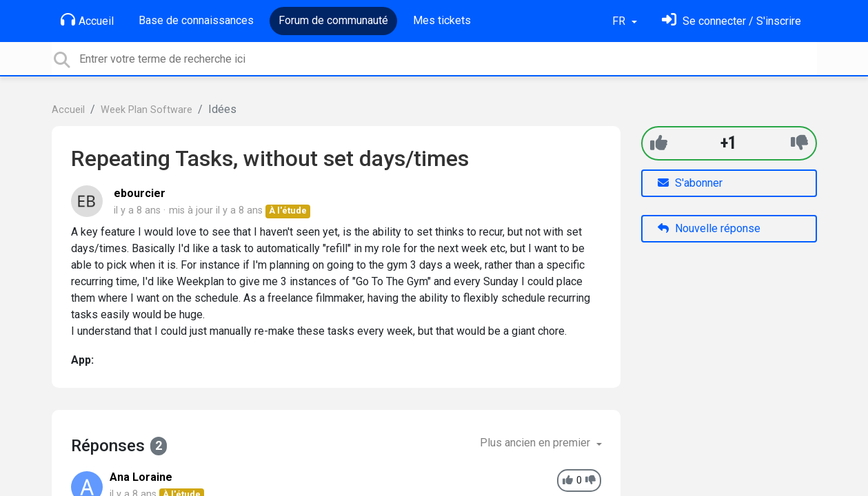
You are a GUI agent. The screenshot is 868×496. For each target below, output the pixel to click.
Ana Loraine (141, 477)
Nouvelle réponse (709, 228)
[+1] (659, 143)
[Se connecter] (731, 21)
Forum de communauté (333, 20)
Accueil (87, 20)
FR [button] (620, 21)
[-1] (799, 143)
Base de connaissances (196, 20)
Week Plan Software (147, 110)
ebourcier (140, 193)
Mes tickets (442, 20)
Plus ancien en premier (536, 443)
